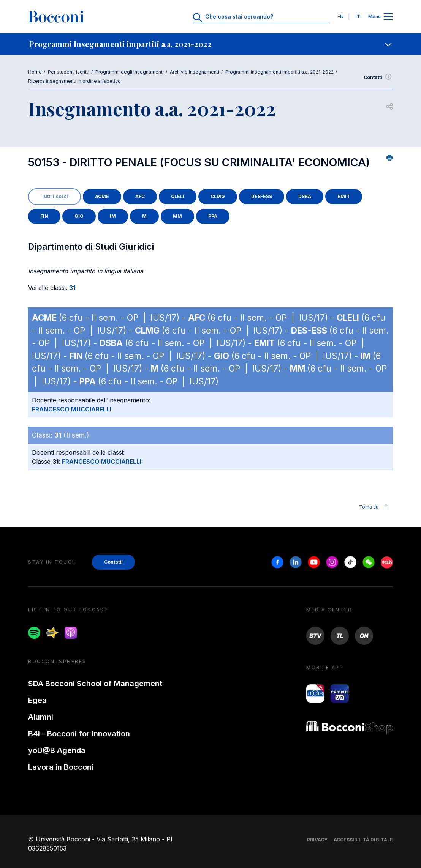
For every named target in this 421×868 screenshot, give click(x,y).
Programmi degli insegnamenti (130, 72)
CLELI (178, 196)
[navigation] (210, 44)
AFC (140, 196)
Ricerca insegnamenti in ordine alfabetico (74, 81)
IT (358, 17)
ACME (102, 196)
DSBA (305, 196)
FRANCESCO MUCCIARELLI (72, 409)
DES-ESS (262, 196)
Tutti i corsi (55, 196)
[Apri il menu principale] (388, 17)
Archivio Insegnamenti (195, 72)
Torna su (375, 507)
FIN (44, 216)
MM (177, 216)
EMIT (344, 196)
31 (72, 288)
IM (113, 216)
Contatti (378, 77)
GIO (79, 216)
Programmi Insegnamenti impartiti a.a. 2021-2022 (279, 72)
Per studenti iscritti (69, 72)
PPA (213, 216)
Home (35, 72)
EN (340, 17)
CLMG (218, 196)
